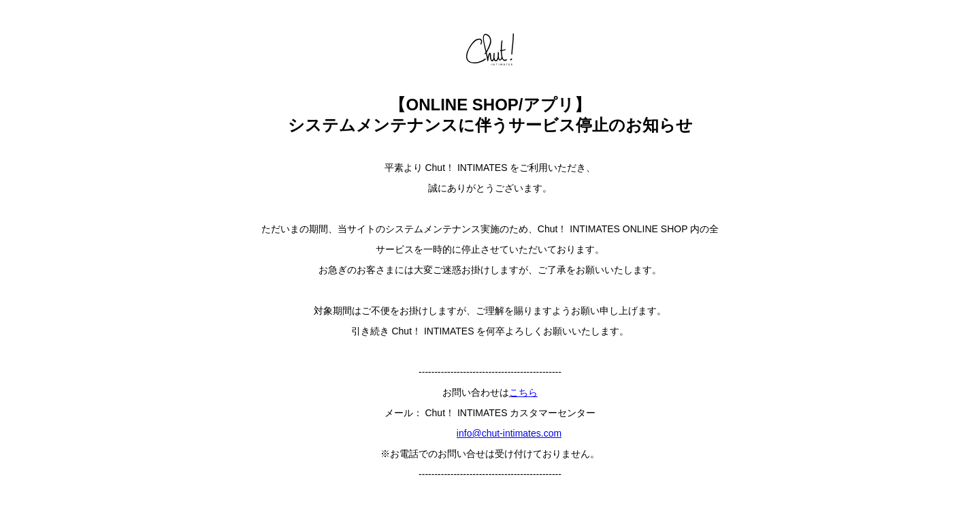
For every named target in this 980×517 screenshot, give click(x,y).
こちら (523, 392)
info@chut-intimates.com (509, 433)
